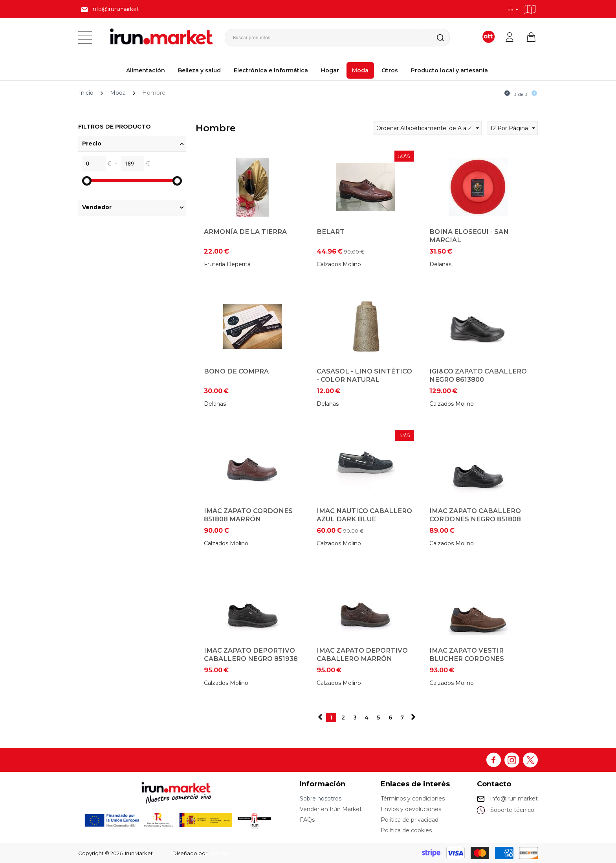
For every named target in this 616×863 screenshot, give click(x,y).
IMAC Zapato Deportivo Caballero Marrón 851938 (362, 659)
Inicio (86, 93)
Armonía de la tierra (245, 232)
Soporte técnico (512, 810)
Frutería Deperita (227, 264)
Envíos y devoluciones (411, 809)
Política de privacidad (410, 820)
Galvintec (221, 853)
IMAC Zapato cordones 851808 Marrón (248, 515)
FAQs (307, 820)
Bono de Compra (236, 371)
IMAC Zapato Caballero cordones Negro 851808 (475, 515)
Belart (331, 232)
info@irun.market (514, 799)
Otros (390, 70)
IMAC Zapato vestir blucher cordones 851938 (467, 659)
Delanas (440, 264)
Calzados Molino (339, 264)
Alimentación (146, 70)
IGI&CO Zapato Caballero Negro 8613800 (478, 375)
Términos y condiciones (413, 799)
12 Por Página (513, 129)
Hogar (330, 70)
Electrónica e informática (271, 70)
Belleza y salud (199, 70)
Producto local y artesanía (449, 70)
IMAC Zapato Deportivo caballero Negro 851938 (251, 654)
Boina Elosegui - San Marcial (469, 236)
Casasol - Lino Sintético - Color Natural (364, 375)
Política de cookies (406, 830)
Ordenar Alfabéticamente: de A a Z (428, 129)
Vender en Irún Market (331, 809)
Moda (360, 70)
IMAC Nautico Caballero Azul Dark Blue (364, 515)
